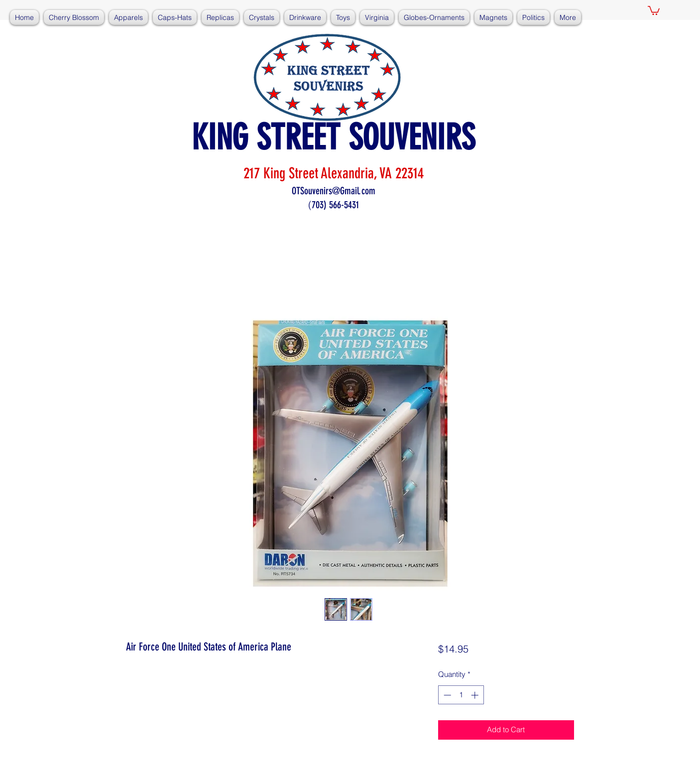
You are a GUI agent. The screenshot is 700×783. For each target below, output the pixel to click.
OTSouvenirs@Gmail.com (334, 191)
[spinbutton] (461, 695)
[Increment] (476, 695)
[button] (654, 10)
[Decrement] (446, 695)
